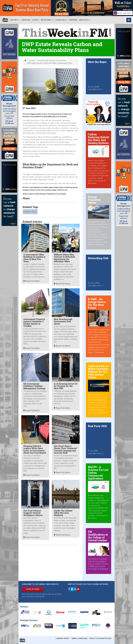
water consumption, (62, 128)
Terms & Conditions (79, 638)
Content (15, 20)
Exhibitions (61, 20)
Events (36, 20)
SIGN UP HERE (33, 589)
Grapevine (26, 20)
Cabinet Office (30, 212)
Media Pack (85, 20)
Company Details (63, 638)
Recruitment (47, 20)
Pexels (65, 190)
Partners (73, 20)
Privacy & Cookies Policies (100, 638)
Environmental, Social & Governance (52, 61)
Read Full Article (31, 281)
